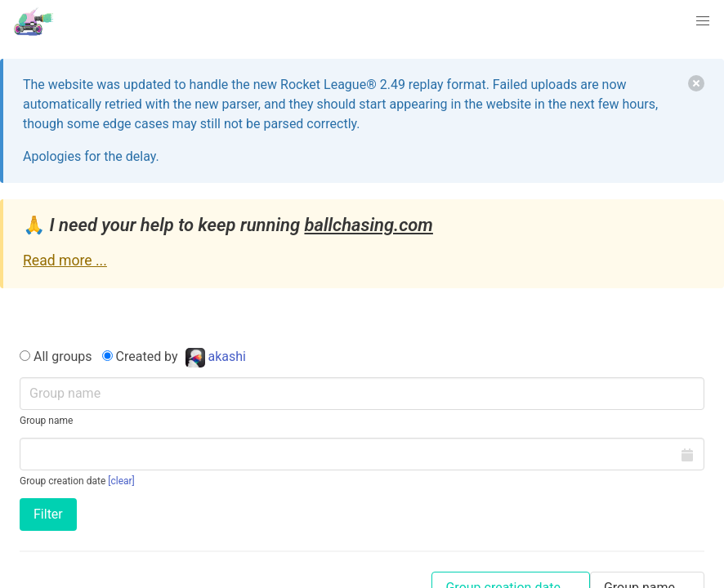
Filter (48, 514)
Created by (176, 357)
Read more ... (65, 261)
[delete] (696, 83)
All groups (56, 356)
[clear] (121, 481)
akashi (216, 356)
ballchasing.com (368, 225)
